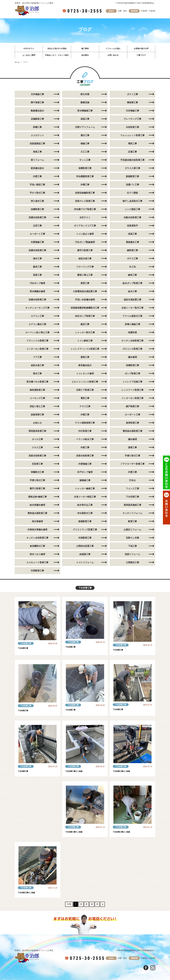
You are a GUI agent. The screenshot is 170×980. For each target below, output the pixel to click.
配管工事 (132, 521)
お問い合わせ (113, 55)
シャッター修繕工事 (85, 488)
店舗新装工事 (37, 119)
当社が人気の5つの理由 (57, 49)
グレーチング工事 (132, 119)
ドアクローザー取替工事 (132, 464)
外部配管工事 (85, 538)
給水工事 (132, 291)
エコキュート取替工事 (37, 562)
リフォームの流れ (113, 49)
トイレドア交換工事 (132, 382)
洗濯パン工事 (132, 185)
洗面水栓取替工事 (37, 456)
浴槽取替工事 (85, 168)
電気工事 (132, 143)
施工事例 (85, 49)
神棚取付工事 (37, 472)
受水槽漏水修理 (37, 291)
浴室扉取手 (132, 226)
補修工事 (85, 143)
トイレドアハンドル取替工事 (85, 349)
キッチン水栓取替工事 (132, 341)
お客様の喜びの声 (141, 49)
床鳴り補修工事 (132, 324)
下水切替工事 (132, 497)
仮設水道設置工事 (132, 300)
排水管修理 (37, 521)
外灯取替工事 (85, 431)
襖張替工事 (132, 102)
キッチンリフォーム (132, 513)
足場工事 (132, 152)
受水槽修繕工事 (85, 111)
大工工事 (85, 152)
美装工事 (37, 152)
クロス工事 (37, 447)
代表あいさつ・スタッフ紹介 (57, 55)
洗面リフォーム (132, 554)
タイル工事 (37, 439)
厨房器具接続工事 (132, 505)
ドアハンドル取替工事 (37, 341)
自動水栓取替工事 (132, 217)
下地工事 (132, 546)
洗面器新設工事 (37, 143)
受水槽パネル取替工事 (37, 382)
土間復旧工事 (132, 562)
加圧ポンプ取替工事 (85, 316)
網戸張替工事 (132, 406)
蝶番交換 (85, 102)
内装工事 (85, 447)
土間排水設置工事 (85, 546)
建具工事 (37, 267)
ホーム (17, 62)
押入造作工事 (37, 201)
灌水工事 (85, 135)
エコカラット (37, 135)
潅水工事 (37, 258)
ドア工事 (37, 357)
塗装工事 (132, 447)
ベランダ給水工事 (85, 439)
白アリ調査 (132, 193)
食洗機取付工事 (37, 546)
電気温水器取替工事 (132, 431)
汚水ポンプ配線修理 (85, 242)
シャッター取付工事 (85, 332)
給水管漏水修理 (37, 505)
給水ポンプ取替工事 (132, 283)
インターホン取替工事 (37, 349)
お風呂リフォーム (132, 530)
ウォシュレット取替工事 (132, 135)
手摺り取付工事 (132, 456)
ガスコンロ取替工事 (132, 349)
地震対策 (132, 332)
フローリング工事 (85, 267)
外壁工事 (37, 176)
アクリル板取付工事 (132, 316)
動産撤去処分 (37, 111)
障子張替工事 (37, 102)
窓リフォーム (37, 160)
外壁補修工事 (37, 242)
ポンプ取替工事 (132, 373)
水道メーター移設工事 (85, 497)
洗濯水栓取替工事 (37, 217)
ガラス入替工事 (132, 168)
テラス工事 (85, 406)
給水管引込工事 (85, 505)
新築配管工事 (132, 176)
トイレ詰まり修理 (85, 234)
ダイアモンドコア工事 (85, 226)
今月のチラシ (29, 49)
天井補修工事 (37, 94)
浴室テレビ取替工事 (85, 201)
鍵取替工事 (132, 250)
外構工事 (85, 185)
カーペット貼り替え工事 (37, 332)
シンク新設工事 (132, 209)
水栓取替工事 (132, 127)
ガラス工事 (132, 258)
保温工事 (85, 119)
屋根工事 (85, 357)
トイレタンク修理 (85, 373)
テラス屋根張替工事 (85, 423)
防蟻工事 (37, 127)
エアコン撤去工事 (37, 324)
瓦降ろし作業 (132, 538)
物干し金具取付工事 (132, 201)
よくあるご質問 (29, 55)
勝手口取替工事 (85, 250)
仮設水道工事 (85, 258)
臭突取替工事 (132, 423)
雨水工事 (37, 373)
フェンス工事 (132, 488)
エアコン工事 (37, 316)
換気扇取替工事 (37, 390)
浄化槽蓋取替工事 (85, 176)
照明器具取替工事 (37, 431)
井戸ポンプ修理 (85, 472)
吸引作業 (85, 94)
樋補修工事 (85, 480)
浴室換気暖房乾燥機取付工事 (85, 308)
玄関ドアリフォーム (85, 127)
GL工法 (132, 267)
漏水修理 (132, 357)
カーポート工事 (37, 234)
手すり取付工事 (37, 193)
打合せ (132, 480)
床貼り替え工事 (37, 406)
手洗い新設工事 (37, 185)
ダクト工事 (132, 94)
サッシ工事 (85, 160)
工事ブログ (141, 55)
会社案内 (85, 55)
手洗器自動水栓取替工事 (132, 160)
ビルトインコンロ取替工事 (85, 382)
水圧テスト (85, 217)
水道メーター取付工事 (132, 308)
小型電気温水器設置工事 (85, 291)
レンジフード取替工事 (132, 390)
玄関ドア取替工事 (85, 390)
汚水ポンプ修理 (37, 283)
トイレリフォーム (85, 562)
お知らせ (37, 423)
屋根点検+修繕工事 (37, 497)
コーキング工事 (37, 398)
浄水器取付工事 (85, 513)
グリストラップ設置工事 (85, 530)
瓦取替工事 (37, 464)
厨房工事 (85, 283)
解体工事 (132, 275)
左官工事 (37, 226)
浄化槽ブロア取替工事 (85, 209)
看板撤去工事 (132, 242)
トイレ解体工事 (85, 341)
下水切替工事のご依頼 (76, 771)
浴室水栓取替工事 (85, 456)
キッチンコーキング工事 (37, 308)
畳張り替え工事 (85, 275)
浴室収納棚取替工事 (85, 193)
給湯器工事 (85, 554)
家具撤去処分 (37, 168)
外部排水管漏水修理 (37, 530)
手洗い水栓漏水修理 (85, 300)
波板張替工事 (37, 415)
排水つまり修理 (37, 554)
